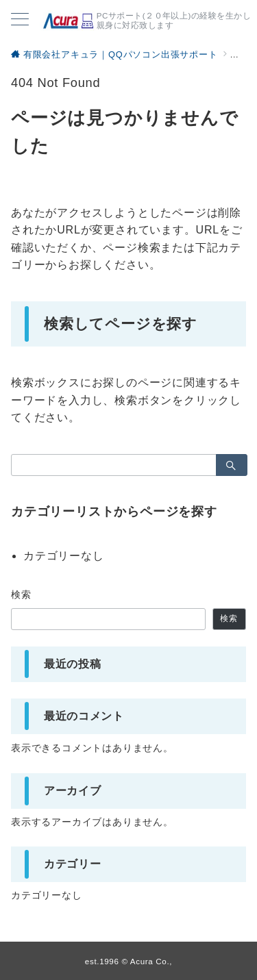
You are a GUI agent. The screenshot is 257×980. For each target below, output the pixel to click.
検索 (22, 594)
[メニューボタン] (20, 21)
